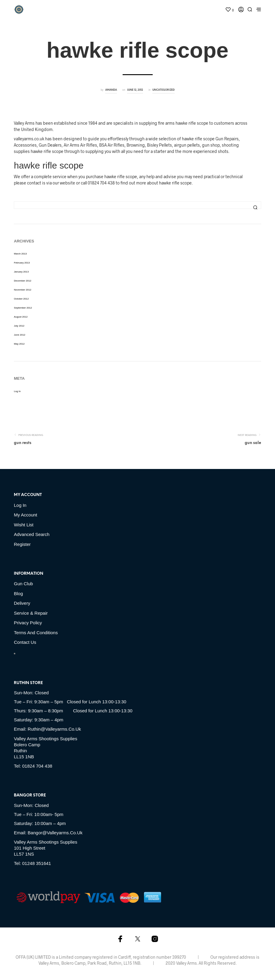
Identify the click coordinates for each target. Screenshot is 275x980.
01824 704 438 (37, 766)
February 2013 (22, 263)
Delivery (22, 603)
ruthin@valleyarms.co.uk (54, 729)
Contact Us (25, 642)
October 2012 (21, 299)
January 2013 (21, 272)
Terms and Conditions (36, 633)
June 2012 (20, 335)
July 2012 (19, 326)
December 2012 (23, 281)
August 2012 (21, 317)
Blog (18, 593)
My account (26, 515)
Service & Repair (31, 613)
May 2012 (19, 344)
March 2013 (20, 254)
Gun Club (23, 584)
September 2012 (23, 308)
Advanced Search (32, 534)
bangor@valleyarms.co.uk (55, 833)
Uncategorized (163, 90)
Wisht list (24, 525)
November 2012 (23, 290)
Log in (17, 391)
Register (22, 544)
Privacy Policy (28, 623)
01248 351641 (37, 863)
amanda (111, 90)
